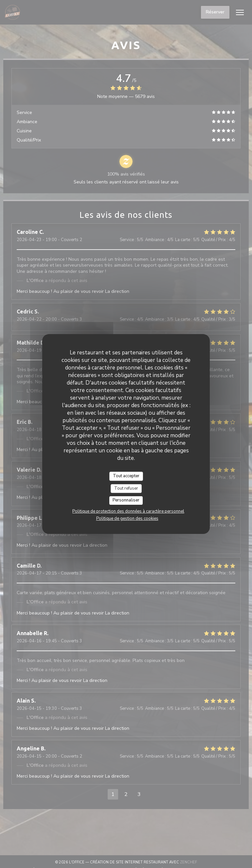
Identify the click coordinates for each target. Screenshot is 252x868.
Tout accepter (126, 476)
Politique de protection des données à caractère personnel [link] (128, 511)
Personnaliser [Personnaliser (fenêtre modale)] (126, 500)
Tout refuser (126, 488)
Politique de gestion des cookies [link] (127, 519)
